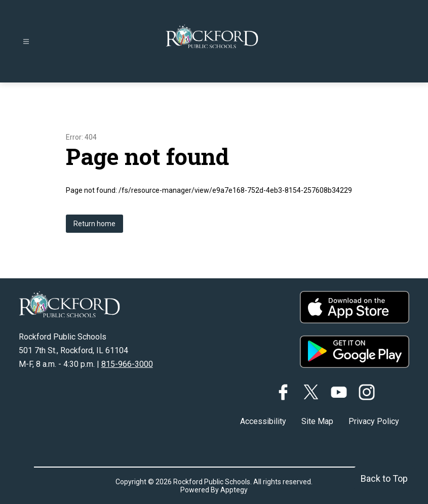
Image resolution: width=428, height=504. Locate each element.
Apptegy (234, 490)
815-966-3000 (127, 364)
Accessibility (263, 421)
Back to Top (384, 478)
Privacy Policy (374, 421)
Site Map (317, 421)
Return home (94, 224)
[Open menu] (26, 42)
